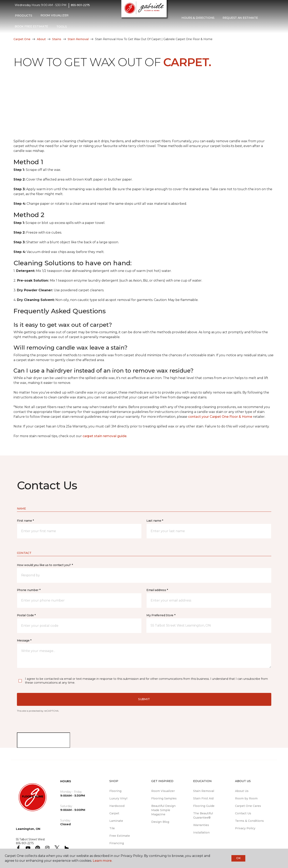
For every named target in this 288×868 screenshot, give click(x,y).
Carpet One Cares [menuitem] (248, 806)
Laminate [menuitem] (116, 821)
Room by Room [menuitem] (246, 798)
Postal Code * (26, 615)
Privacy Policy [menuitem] (245, 828)
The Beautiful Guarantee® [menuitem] (203, 815)
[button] (181, 28)
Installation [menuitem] (201, 832)
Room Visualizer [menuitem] (54, 18)
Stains (57, 39)
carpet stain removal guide (105, 436)
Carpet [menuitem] (114, 813)
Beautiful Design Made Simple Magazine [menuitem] (163, 810)
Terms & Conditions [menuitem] (249, 821)
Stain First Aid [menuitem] (203, 798)
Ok (238, 858)
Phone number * (29, 590)
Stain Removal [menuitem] (204, 791)
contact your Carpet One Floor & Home (220, 417)
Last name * (155, 521)
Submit (144, 699)
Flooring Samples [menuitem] (164, 798)
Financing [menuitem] (117, 843)
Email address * (157, 590)
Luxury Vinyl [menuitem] (118, 798)
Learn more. (102, 861)
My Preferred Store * (161, 615)
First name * (25, 521)
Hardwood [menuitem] (117, 806)
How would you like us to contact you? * (45, 565)
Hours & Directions (198, 20)
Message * (24, 640)
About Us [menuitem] (242, 791)
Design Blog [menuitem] (160, 822)
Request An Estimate (240, 20)
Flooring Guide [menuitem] (204, 806)
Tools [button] (62, 29)
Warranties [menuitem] (201, 825)
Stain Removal (78, 39)
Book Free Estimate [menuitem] (31, 29)
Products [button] (24, 18)
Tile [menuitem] (112, 828)
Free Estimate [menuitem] (120, 836)
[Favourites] (185, 28)
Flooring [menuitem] (115, 791)
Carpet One (22, 39)
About (41, 39)
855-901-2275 (80, 7)
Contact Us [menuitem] (243, 813)
